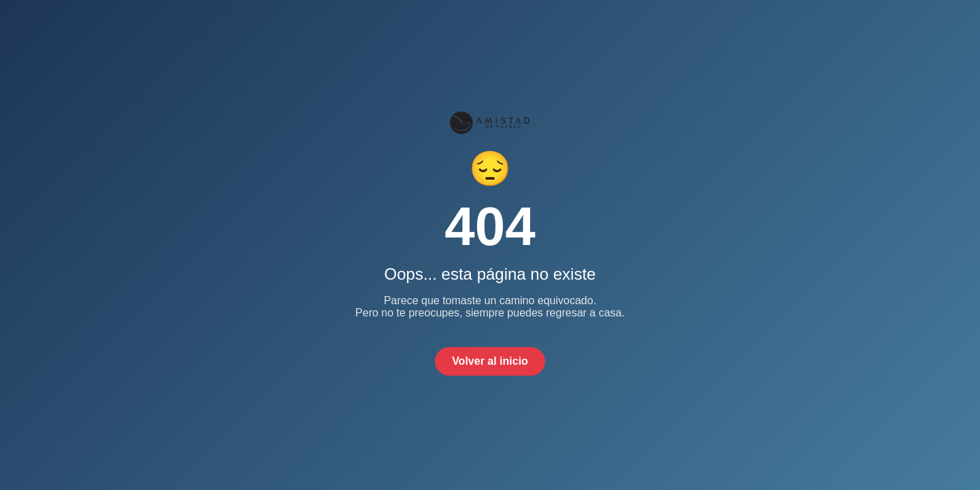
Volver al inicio (490, 361)
